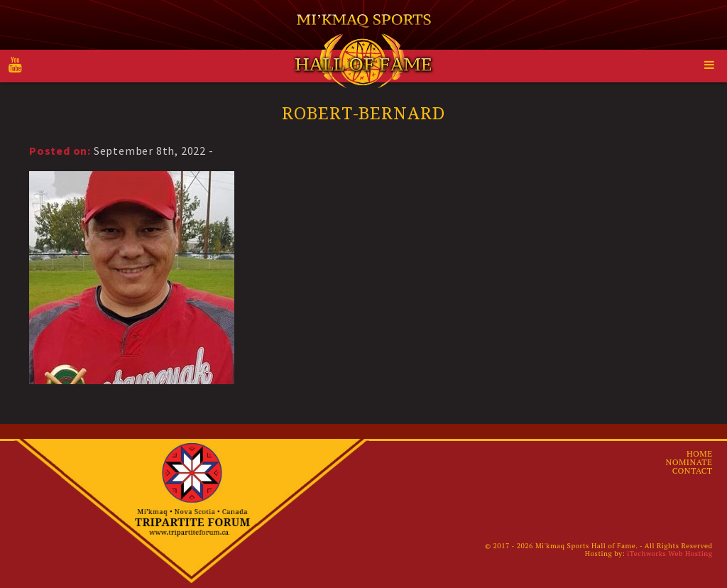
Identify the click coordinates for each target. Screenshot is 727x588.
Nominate (689, 462)
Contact (693, 470)
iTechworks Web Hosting (669, 554)
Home (700, 453)
